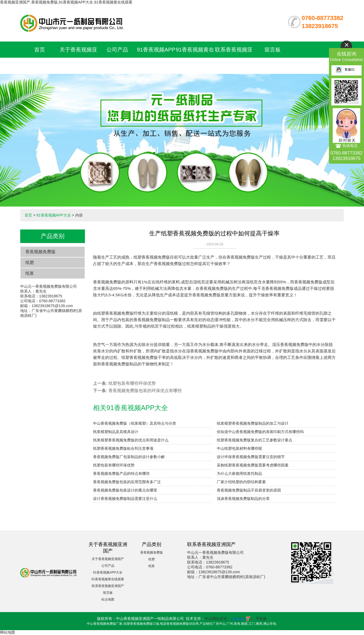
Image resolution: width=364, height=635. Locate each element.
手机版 (261, 619)
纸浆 (30, 273)
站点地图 (108, 599)
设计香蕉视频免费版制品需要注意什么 (125, 499)
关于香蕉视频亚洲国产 (108, 559)
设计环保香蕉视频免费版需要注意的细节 (251, 457)
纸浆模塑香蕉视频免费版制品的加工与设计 (253, 423)
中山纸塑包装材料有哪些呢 (239, 448)
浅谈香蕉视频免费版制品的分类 (243, 499)
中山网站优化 (216, 619)
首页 (40, 50)
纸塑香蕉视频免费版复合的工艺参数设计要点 (255, 440)
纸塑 (30, 262)
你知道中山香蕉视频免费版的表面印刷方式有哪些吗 (260, 432)
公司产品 (117, 50)
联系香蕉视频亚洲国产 (108, 586)
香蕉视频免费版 (40, 252)
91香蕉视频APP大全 (54, 215)
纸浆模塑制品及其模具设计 (116, 432)
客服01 (345, 70)
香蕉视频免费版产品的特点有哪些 (121, 473)
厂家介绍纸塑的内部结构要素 (241, 482)
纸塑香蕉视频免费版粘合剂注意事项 (123, 448)
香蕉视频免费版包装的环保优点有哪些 (145, 391)
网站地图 (8, 632)
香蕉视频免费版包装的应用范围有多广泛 (127, 482)
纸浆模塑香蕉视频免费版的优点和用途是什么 (131, 440)
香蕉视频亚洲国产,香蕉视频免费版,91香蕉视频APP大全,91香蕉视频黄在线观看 (66, 2)
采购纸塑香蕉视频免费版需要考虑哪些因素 (253, 465)
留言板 (273, 50)
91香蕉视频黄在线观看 (108, 579)
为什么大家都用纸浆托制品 (239, 473)
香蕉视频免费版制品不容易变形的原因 (249, 490)
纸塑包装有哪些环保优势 (132, 383)
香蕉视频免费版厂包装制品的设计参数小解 (129, 457)
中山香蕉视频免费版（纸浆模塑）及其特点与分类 (135, 423)
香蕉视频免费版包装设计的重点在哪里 (125, 490)
